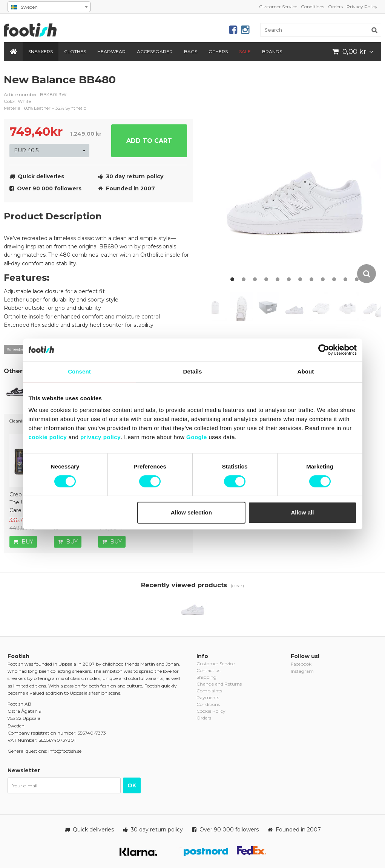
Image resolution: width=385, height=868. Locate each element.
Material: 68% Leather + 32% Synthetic (45, 108)
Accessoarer (155, 51)
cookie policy (48, 437)
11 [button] (345, 279)
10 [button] (334, 279)
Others (218, 51)
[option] (296, 178)
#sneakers (17, 349)
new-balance (181, 86)
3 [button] (255, 279)
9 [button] (323, 279)
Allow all (303, 512)
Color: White (17, 101)
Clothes (75, 51)
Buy (23, 542)
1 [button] (232, 279)
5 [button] (278, 279)
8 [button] (311, 279)
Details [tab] (193, 371)
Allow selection (191, 512)
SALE (245, 51)
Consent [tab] (79, 371)
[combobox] (49, 7)
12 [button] (357, 279)
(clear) (237, 586)
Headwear (111, 51)
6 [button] (289, 279)
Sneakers (41, 51)
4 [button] (266, 279)
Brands (272, 51)
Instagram (302, 671)
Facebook (301, 664)
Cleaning (18, 421)
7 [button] (300, 279)
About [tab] (306, 371)
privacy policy (100, 437)
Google (197, 437)
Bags (191, 51)
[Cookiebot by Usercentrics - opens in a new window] (324, 350)
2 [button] (244, 279)
